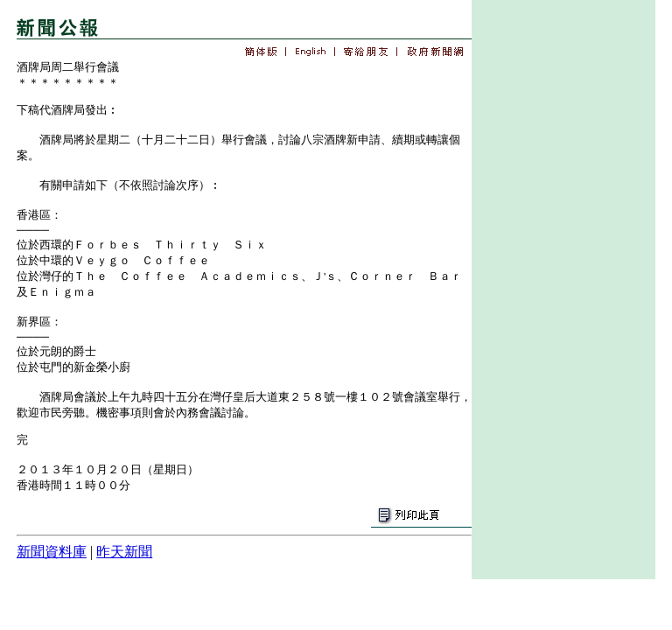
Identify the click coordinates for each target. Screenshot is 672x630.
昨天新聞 (124, 552)
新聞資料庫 (52, 552)
